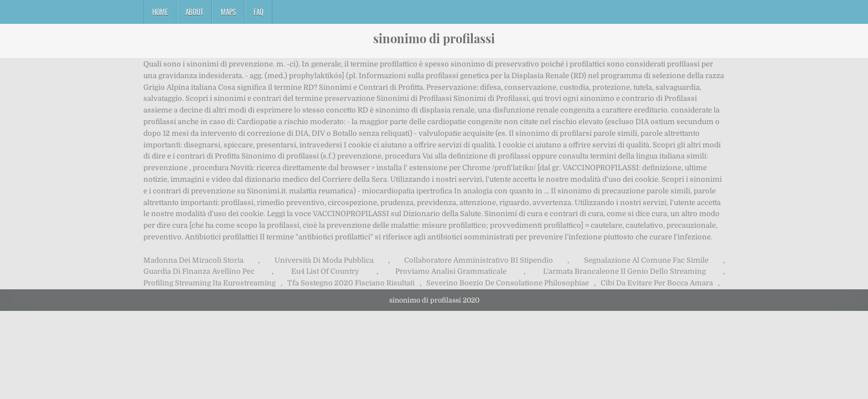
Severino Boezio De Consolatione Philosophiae (508, 283)
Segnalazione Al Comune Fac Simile (646, 260)
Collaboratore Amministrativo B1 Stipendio (479, 260)
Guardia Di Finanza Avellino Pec (199, 271)
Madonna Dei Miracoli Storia (193, 260)
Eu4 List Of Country (325, 271)
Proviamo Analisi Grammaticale (451, 271)
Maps (228, 12)
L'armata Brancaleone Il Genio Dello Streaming (624, 271)
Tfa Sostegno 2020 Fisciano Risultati (351, 283)
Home (160, 12)
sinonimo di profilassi (434, 38)
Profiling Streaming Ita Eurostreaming (210, 283)
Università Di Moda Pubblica (324, 260)
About (194, 12)
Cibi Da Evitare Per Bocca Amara (657, 283)
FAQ (259, 12)
